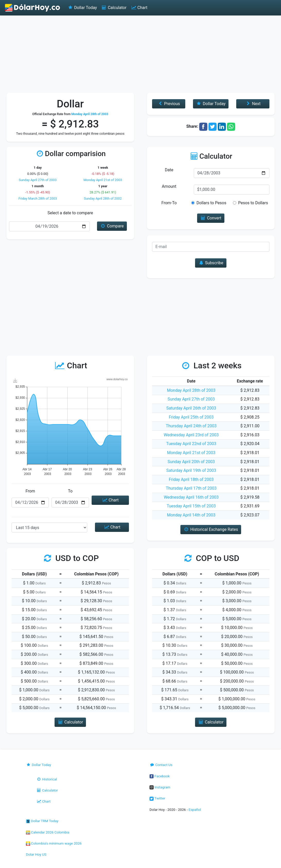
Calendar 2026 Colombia (48, 832)
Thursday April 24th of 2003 (191, 426)
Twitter (157, 798)
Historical (47, 779)
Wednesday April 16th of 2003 (191, 497)
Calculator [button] (70, 722)
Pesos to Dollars (253, 203)
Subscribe (211, 263)
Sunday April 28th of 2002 (103, 198)
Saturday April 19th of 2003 (191, 470)
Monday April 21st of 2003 (103, 180)
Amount (169, 186)
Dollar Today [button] (211, 104)
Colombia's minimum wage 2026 (54, 843)
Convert (211, 218)
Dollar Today (82, 8)
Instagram (160, 787)
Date (169, 170)
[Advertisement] (140, 54)
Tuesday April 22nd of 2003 (191, 444)
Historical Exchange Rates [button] (211, 529)
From (30, 491)
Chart (139, 8)
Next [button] (253, 104)
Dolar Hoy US (36, 854)
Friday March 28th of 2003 (38, 198)
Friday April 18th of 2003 (191, 479)
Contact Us (161, 765)
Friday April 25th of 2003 (191, 417)
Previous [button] (169, 104)
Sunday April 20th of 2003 (191, 462)
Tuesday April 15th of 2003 (191, 506)
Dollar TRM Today (42, 821)
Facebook (160, 776)
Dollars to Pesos (211, 203)
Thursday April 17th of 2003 (191, 488)
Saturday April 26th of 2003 (191, 408)
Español (195, 810)
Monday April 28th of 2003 (191, 390)
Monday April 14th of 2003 (191, 515)
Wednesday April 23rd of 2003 (191, 435)
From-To (169, 203)
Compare (112, 226)
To (70, 491)
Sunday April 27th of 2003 (38, 180)
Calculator (114, 8)
